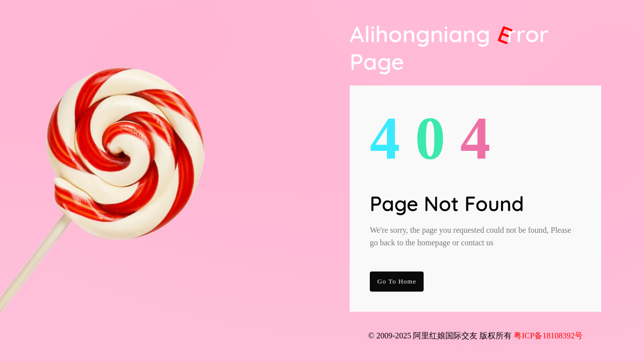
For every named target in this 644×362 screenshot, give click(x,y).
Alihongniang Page (449, 48)
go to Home (397, 281)
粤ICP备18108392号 (548, 336)
